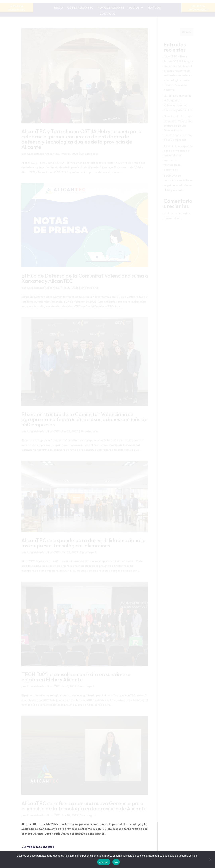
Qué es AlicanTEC (80, 8)
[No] (210, 859)
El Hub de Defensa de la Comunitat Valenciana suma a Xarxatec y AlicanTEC (85, 278)
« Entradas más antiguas (38, 847)
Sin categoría (89, 154)
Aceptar (104, 862)
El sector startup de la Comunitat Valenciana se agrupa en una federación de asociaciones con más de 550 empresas (85, 419)
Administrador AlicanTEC (43, 154)
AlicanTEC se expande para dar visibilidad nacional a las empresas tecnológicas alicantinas (84, 543)
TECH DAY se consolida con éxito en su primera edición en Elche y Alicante (76, 677)
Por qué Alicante (111, 8)
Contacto (107, 14)
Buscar (187, 32)
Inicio (59, 8)
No (116, 862)
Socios (134, 8)
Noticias (154, 8)
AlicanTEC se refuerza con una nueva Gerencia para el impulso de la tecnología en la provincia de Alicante (84, 806)
